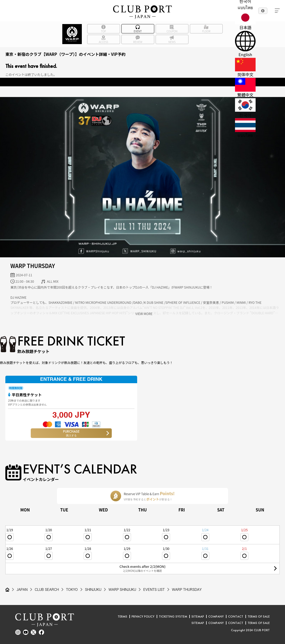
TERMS (122, 616)
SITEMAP (198, 616)
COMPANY (216, 616)
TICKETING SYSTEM (173, 616)
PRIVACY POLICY (143, 616)
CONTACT (236, 616)
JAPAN (22, 589)
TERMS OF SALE (259, 616)
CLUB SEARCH (47, 589)
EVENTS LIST (154, 589)
